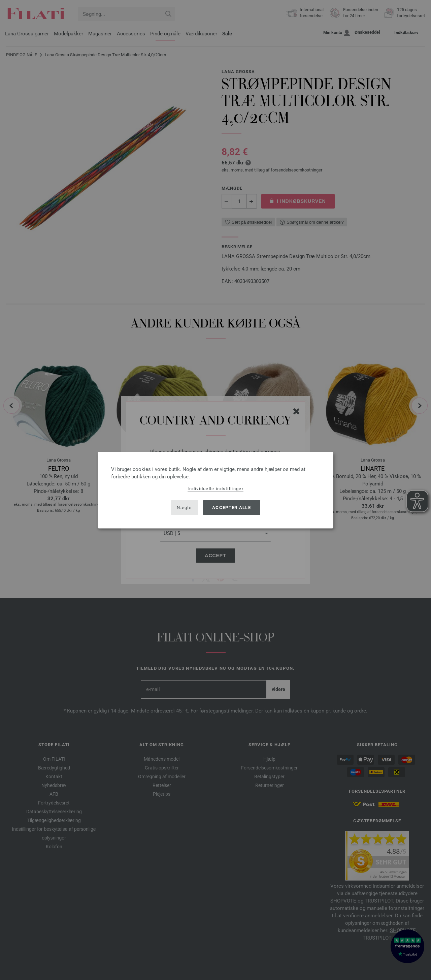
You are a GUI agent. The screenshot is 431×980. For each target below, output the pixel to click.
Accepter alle (231, 508)
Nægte (184, 508)
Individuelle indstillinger (215, 488)
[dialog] (215, 490)
